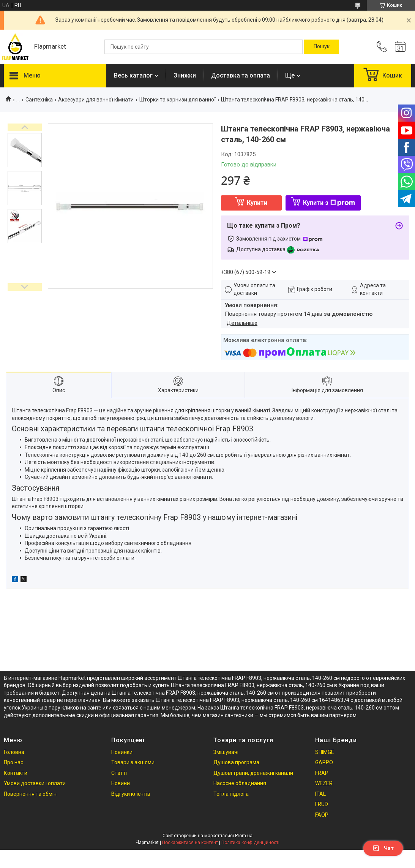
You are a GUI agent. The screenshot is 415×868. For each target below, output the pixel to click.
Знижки (185, 75)
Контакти (16, 773)
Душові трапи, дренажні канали (253, 773)
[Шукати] (322, 47)
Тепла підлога (231, 794)
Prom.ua (244, 836)
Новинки (122, 752)
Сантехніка (39, 100)
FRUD (322, 804)
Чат (383, 848)
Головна (14, 752)
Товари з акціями (133, 762)
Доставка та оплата (241, 75)
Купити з (329, 203)
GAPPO (324, 762)
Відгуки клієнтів (131, 794)
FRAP (322, 773)
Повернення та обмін (30, 794)
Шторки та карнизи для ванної (178, 100)
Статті (119, 773)
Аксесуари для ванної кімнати (96, 100)
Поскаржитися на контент (190, 843)
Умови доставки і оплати (35, 783)
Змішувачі (226, 752)
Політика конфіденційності (250, 843)
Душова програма (236, 762)
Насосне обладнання (240, 783)
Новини (121, 783)
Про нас (13, 762)
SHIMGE (325, 752)
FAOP (322, 815)
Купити (257, 203)
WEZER (324, 783)
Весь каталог (133, 75)
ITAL (320, 794)
